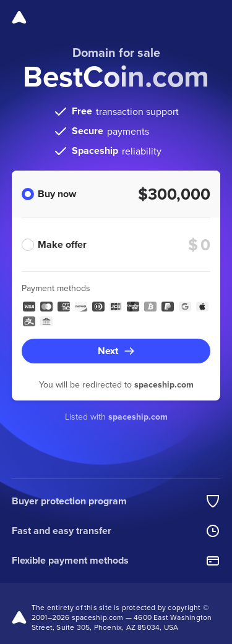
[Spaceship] (19, 17)
